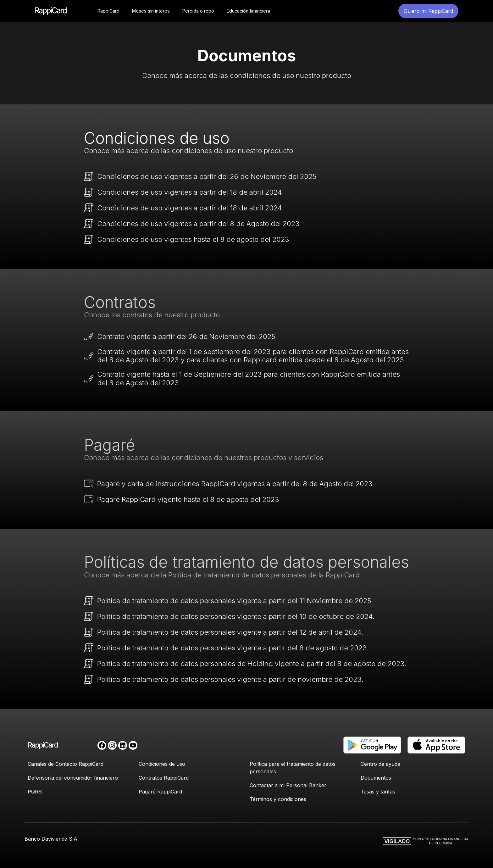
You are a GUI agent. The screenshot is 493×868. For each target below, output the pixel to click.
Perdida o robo (198, 11)
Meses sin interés (151, 11)
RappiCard (108, 11)
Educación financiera (248, 11)
